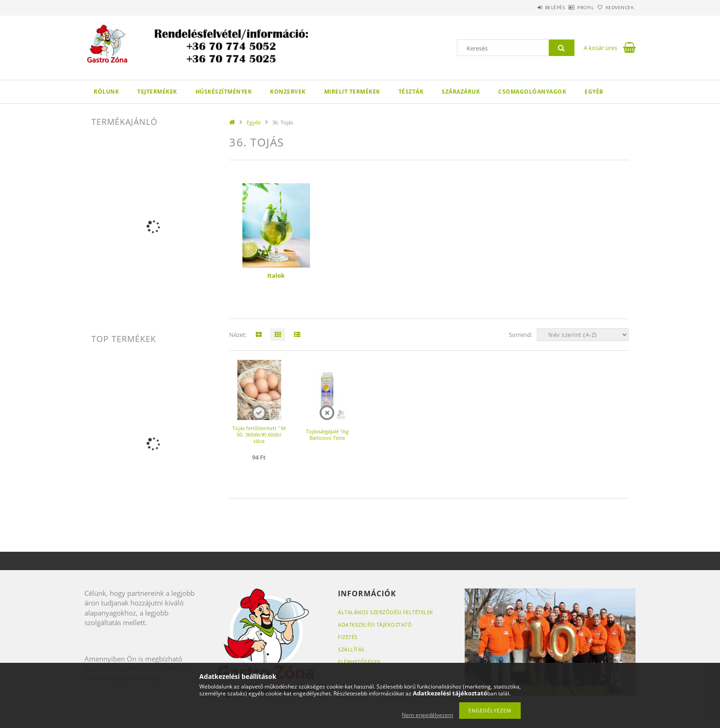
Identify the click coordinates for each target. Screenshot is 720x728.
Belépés (529, 7)
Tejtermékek (157, 92)
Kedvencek (615, 7)
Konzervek (288, 92)
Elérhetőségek (360, 662)
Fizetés (348, 637)
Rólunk (106, 92)
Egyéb (594, 92)
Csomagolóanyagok (532, 92)
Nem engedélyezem (427, 715)
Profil (570, 7)
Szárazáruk (461, 92)
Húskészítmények (224, 92)
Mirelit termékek (352, 92)
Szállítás (351, 649)
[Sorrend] (583, 335)
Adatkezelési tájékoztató (375, 624)
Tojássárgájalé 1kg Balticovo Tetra (327, 434)
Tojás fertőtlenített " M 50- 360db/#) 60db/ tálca (259, 434)
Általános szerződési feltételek (386, 612)
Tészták (411, 92)
